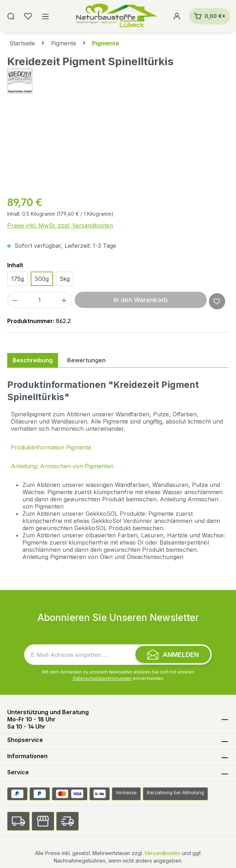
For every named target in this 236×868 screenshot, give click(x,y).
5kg (65, 279)
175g (18, 279)
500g (42, 279)
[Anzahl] (40, 300)
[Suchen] (11, 16)
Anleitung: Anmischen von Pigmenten (62, 466)
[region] (118, 149)
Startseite (22, 43)
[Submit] (173, 654)
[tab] (33, 360)
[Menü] (45, 16)
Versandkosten (162, 853)
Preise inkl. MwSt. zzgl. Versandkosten (60, 225)
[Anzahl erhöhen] (64, 300)
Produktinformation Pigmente (51, 447)
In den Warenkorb (141, 300)
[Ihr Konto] (177, 16)
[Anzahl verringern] (15, 300)
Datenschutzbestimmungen (102, 678)
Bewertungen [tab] (86, 360)
